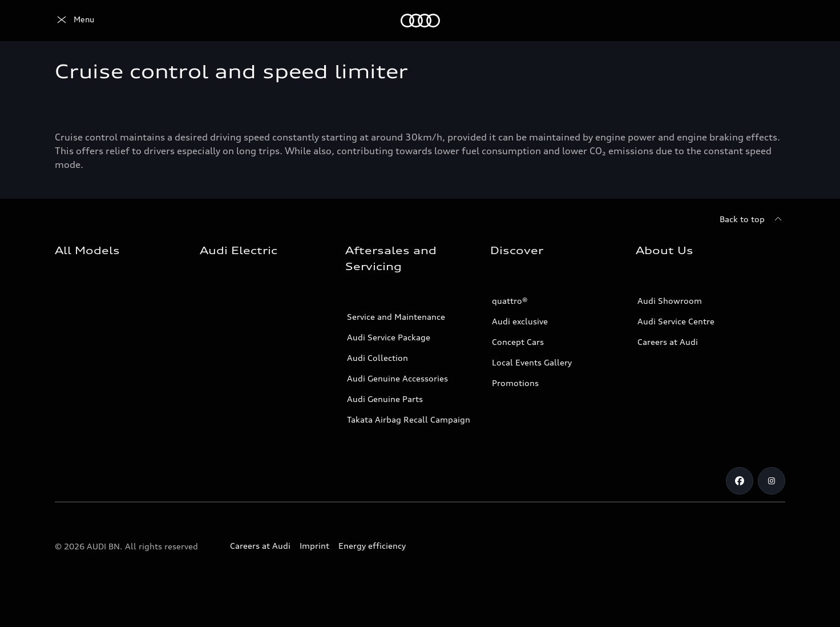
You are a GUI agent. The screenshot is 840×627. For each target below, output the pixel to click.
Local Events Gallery (532, 362)
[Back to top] (752, 219)
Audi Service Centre (676, 321)
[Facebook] (740, 481)
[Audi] (74, 21)
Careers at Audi (668, 342)
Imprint (314, 546)
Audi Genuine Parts (385, 399)
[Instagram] (772, 481)
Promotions (515, 383)
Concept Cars (518, 342)
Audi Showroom (670, 301)
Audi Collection (377, 358)
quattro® (510, 301)
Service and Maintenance (396, 317)
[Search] (772, 21)
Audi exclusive (520, 321)
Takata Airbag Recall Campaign (409, 419)
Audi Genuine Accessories (397, 378)
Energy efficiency (372, 546)
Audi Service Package (389, 337)
